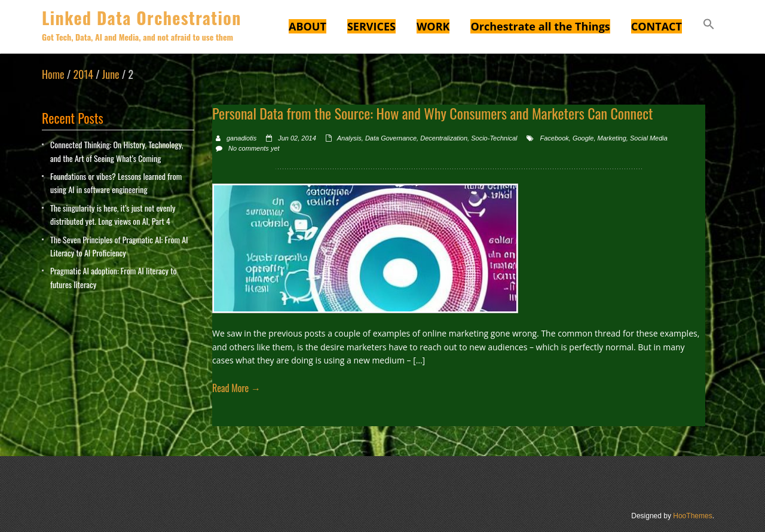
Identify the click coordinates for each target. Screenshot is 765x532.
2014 (83, 74)
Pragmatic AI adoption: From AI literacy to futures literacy (113, 277)
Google (583, 138)
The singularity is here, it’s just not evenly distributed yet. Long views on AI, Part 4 (113, 214)
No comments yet (254, 148)
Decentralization (444, 138)
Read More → (236, 388)
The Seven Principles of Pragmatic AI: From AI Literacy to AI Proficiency (119, 246)
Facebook (554, 138)
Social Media (649, 138)
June (111, 74)
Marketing (612, 138)
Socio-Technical (494, 138)
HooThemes (692, 516)
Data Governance (391, 138)
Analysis (349, 138)
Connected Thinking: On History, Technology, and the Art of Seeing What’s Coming (117, 151)
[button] (709, 26)
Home (53, 74)
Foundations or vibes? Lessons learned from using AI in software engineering (116, 183)
